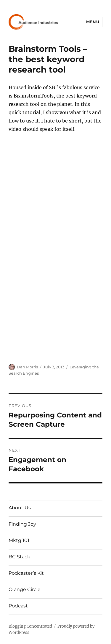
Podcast (18, 606)
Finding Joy (22, 524)
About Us (20, 508)
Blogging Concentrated (30, 626)
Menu (93, 22)
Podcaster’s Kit (26, 573)
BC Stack (19, 557)
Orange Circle (25, 589)
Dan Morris (27, 367)
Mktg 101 (19, 540)
